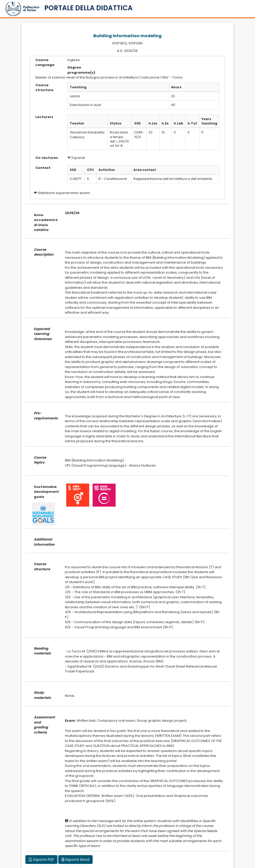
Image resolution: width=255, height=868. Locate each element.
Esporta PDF (41, 860)
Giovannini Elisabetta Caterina (87, 135)
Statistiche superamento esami (64, 193)
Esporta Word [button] (75, 860)
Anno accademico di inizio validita (46, 223)
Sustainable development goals (46, 492)
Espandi (76, 158)
